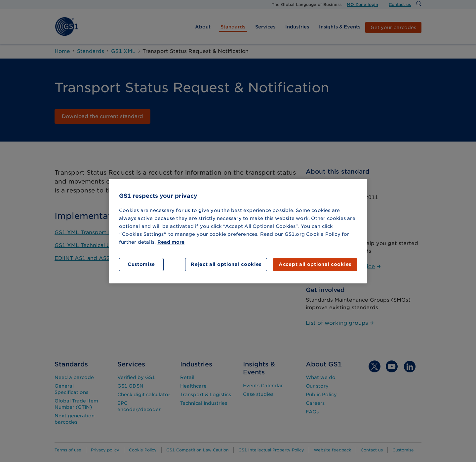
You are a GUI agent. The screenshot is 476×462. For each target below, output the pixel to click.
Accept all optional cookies (315, 264)
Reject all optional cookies (226, 264)
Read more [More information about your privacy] (171, 242)
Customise (141, 264)
